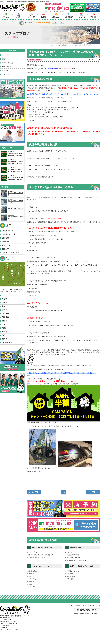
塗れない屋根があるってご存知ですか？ (41, 555)
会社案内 (19, 15)
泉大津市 (6, 314)
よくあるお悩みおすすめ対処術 (76, 560)
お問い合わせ (94, 15)
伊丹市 (5, 310)
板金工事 (6, 242)
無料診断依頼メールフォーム (86, 525)
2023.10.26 (12, 178)
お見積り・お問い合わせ (74, 571)
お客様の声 (32, 584)
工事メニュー (56, 15)
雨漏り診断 (70, 579)
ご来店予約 (70, 574)
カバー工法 (6, 55)
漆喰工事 (6, 238)
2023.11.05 (12, 154)
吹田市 (5, 332)
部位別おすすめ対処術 (73, 557)
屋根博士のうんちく (8, 63)
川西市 (5, 324)
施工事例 (44, 15)
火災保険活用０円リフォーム (37, 557)
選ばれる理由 (33, 571)
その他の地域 (7, 343)
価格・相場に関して (8, 67)
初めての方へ (6, 15)
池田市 (5, 335)
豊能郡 (5, 328)
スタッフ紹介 (31, 15)
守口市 (5, 295)
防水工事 (6, 249)
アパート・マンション (10, 253)
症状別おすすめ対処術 (73, 555)
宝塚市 (5, 321)
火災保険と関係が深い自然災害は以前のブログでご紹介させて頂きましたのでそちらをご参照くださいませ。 (63, 94)
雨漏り (4, 59)
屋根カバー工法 (8, 231)
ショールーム (81, 15)
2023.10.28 (12, 170)
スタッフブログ (38, 59)
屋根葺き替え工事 (9, 234)
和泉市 (5, 306)
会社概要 (31, 574)
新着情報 (30, 59)
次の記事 (92, 492)
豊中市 (5, 339)
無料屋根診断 (69, 15)
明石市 (5, 299)
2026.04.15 (12, 193)
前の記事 (35, 492)
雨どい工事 (6, 245)
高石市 (5, 303)
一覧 (64, 492)
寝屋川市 (6, 317)
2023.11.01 (12, 162)
